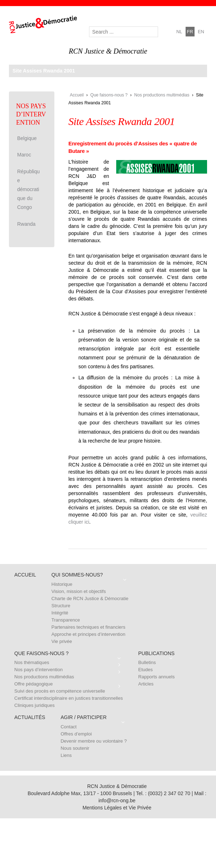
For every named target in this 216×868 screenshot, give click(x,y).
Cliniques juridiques (35, 705)
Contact (68, 727)
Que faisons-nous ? (109, 95)
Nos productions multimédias (162, 95)
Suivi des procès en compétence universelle (60, 691)
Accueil (77, 95)
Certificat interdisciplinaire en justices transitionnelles (68, 698)
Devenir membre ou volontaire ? (94, 741)
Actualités (30, 717)
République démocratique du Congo (28, 189)
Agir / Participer (84, 717)
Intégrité (60, 613)
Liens (66, 755)
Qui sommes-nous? (77, 575)
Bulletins (147, 662)
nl (179, 32)
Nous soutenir (75, 748)
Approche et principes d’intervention (89, 634)
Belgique (27, 138)
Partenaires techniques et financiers (89, 627)
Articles (146, 684)
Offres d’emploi (76, 734)
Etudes (146, 670)
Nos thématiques (32, 662)
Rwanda (26, 224)
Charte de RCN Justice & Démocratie (90, 598)
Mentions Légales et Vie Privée (117, 808)
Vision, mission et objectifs (79, 591)
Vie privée (62, 641)
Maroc (24, 155)
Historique (62, 584)
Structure (61, 606)
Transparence (66, 620)
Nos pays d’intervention (38, 670)
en (201, 32)
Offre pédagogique (33, 684)
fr (190, 32)
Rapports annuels (157, 677)
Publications (157, 653)
